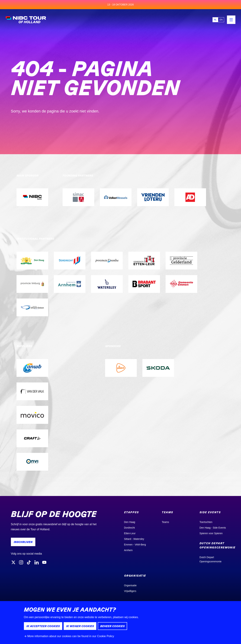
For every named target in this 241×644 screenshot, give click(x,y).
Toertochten (206, 522)
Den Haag (130, 522)
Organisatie (130, 585)
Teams (165, 522)
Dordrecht (129, 528)
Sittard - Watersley (134, 539)
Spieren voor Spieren (211, 533)
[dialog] (120, 623)
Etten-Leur (130, 533)
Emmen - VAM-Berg (135, 545)
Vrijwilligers (130, 591)
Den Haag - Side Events (213, 528)
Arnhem (128, 550)
